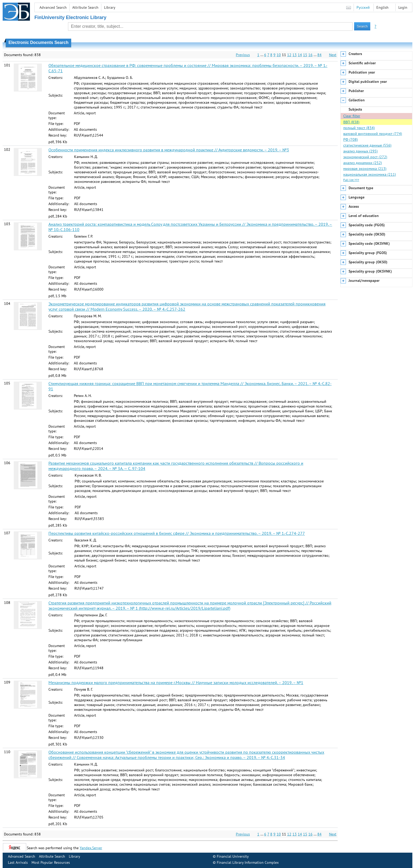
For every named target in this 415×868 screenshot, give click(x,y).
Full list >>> (351, 180)
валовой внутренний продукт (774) (373, 134)
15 (305, 55)
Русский (363, 7)
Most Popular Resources (51, 862)
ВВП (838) (351, 122)
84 (319, 55)
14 (300, 55)
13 (295, 55)
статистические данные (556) (367, 145)
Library (110, 7)
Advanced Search (53, 7)
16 (310, 55)
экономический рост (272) (365, 157)
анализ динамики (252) (363, 163)
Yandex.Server (91, 848)
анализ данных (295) (360, 151)
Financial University (233, 856)
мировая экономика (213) (365, 169)
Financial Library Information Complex (248, 862)
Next (333, 55)
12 (289, 55)
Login (403, 7)
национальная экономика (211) (370, 174)
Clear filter (352, 116)
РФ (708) (351, 139)
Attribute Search (85, 7)
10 (279, 55)
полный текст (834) (359, 128)
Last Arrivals (18, 862)
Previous (243, 55)
